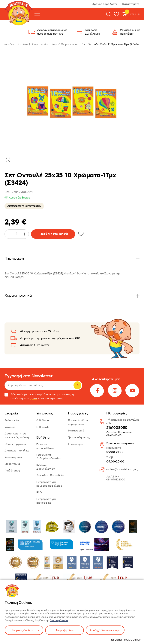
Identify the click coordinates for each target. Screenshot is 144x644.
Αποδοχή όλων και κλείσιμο (105, 630)
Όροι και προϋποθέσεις (45, 446)
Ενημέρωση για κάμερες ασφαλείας (49, 484)
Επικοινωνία (12, 464)
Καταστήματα (131, 4)
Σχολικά (23, 44)
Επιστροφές (76, 444)
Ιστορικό (10, 427)
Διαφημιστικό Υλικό (17, 451)
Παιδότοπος (12, 471)
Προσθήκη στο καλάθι (53, 234)
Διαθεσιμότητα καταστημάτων (24, 206)
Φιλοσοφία (12, 420)
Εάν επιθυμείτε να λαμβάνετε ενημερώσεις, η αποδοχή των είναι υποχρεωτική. (39, 396)
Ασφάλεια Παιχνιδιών (50, 475)
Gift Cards (43, 427)
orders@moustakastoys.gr (123, 469)
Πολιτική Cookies (59, 620)
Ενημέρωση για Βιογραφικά (46, 501)
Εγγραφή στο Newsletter (28, 376)
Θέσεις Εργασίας (16, 444)
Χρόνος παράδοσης (105, 4)
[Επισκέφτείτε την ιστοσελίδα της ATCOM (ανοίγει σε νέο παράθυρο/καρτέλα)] (126, 640)
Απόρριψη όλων (64, 630)
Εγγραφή (77, 385)
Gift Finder (43, 420)
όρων (33, 398)
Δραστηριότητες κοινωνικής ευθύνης (17, 435)
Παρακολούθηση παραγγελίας (79, 422)
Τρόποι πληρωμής (79, 437)
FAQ (39, 492)
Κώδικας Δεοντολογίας (46, 467)
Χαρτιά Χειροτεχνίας (65, 44)
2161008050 (117, 428)
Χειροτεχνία (40, 44)
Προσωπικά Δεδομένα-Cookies (49, 457)
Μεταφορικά (76, 431)
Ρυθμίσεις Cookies (22, 630)
